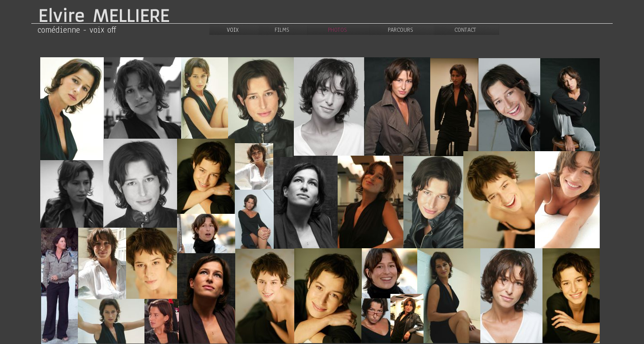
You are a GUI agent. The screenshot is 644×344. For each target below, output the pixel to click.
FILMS (282, 30)
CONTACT (465, 30)
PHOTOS (337, 30)
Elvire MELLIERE (104, 16)
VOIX (233, 30)
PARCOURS (400, 30)
